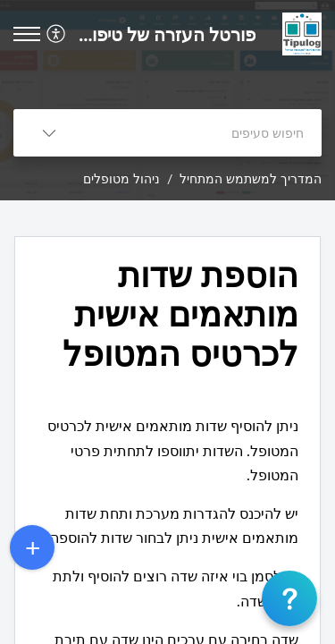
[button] (27, 34)
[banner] (167, 100)
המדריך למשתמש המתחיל (251, 178)
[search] (203, 133)
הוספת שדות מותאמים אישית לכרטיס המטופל (180, 314)
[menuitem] (59, 34)
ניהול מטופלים (121, 178)
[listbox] (49, 133)
